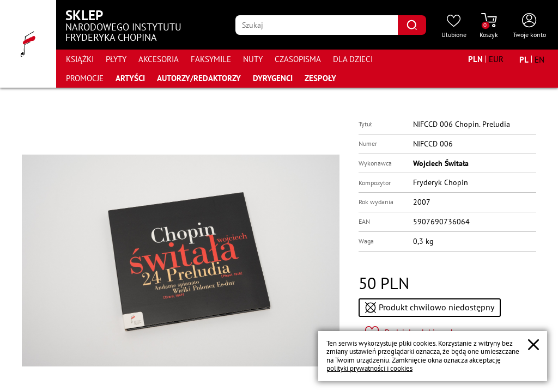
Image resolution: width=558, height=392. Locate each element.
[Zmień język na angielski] (539, 59)
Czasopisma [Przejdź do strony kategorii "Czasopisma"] (298, 59)
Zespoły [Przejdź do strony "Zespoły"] (320, 78)
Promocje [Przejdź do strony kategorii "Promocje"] (85, 78)
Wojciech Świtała (441, 163)
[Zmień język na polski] (524, 59)
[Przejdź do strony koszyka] (489, 26)
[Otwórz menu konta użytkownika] (529, 26)
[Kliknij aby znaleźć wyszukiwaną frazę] (412, 25)
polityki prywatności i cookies (369, 368)
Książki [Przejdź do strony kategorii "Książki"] (80, 59)
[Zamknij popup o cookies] (533, 345)
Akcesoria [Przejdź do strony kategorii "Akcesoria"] (159, 59)
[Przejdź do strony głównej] (28, 44)
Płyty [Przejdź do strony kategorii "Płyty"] (116, 59)
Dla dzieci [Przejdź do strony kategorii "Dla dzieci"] (353, 59)
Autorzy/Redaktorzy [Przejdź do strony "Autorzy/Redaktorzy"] (199, 78)
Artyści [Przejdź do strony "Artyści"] (130, 78)
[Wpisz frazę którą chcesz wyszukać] (317, 25)
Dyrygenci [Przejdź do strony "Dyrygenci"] (273, 78)
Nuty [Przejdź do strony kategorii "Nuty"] (253, 59)
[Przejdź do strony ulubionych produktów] (454, 26)
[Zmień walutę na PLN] (475, 59)
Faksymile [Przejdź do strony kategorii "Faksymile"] (211, 59)
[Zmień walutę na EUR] (496, 59)
